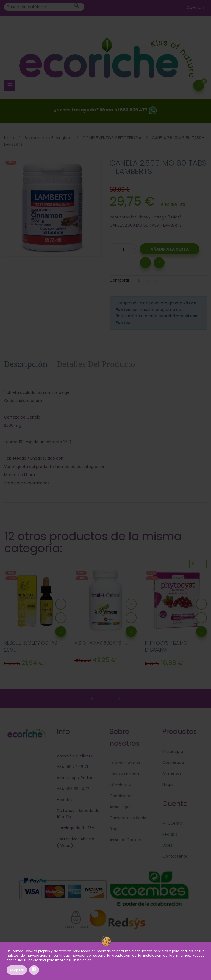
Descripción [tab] (26, 364)
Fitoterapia (173, 751)
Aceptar (17, 970)
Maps (64, 846)
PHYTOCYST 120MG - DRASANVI (168, 647)
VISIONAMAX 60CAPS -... (101, 643)
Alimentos (172, 773)
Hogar (168, 784)
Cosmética (173, 762)
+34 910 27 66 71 (72, 767)
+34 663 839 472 (73, 789)
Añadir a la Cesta (170, 249)
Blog (114, 829)
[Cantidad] (123, 249)
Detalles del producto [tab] (96, 364)
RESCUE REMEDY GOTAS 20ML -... (31, 647)
